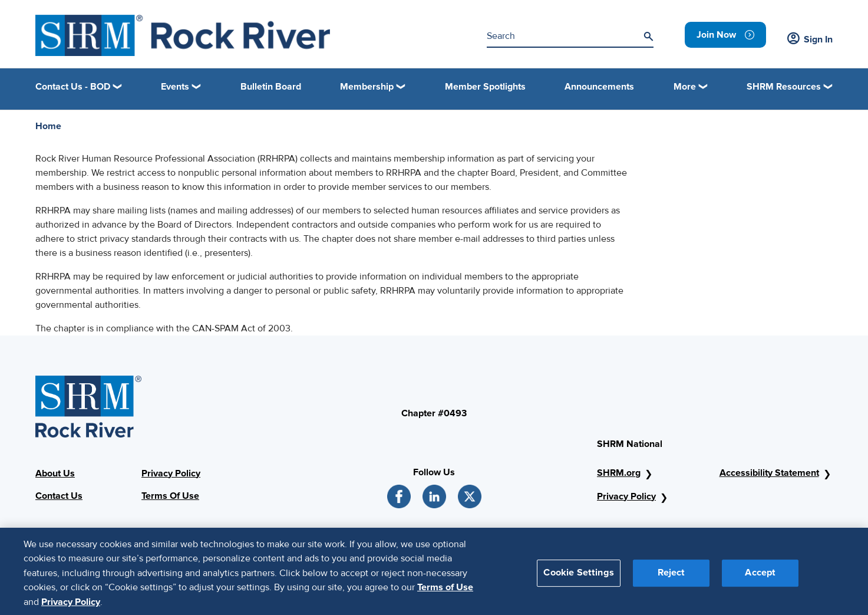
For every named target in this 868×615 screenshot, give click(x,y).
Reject (671, 577)
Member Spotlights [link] (485, 87)
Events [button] (175, 87)
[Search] (648, 37)
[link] (725, 35)
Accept (760, 577)
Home (48, 126)
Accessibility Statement (769, 473)
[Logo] (183, 35)
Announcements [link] (599, 87)
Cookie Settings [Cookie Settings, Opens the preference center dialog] (578, 577)
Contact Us (59, 496)
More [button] (685, 87)
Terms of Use (445, 591)
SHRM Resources (784, 87)
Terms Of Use (170, 496)
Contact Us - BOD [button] (73, 87)
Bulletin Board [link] (271, 87)
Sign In (810, 40)
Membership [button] (367, 87)
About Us (55, 473)
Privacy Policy (171, 473)
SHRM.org (619, 473)
